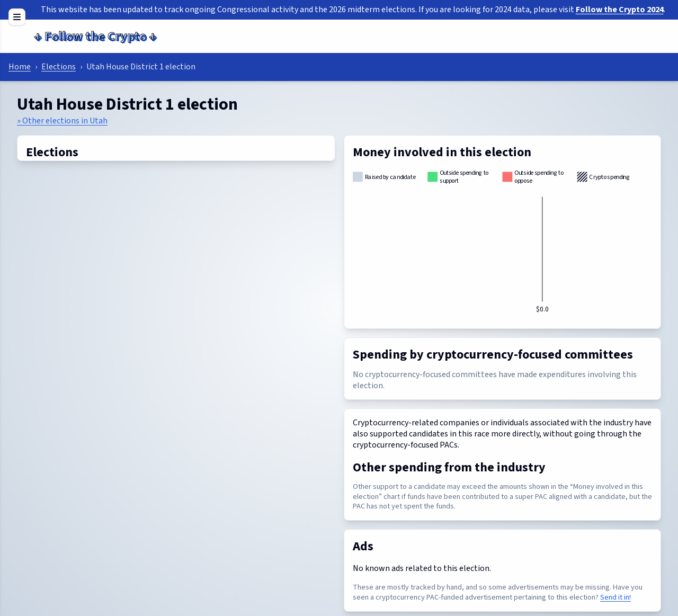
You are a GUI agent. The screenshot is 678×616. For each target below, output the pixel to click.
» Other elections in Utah (62, 121)
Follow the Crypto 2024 (620, 10)
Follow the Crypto (95, 36)
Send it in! (615, 597)
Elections (59, 67)
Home (20, 67)
